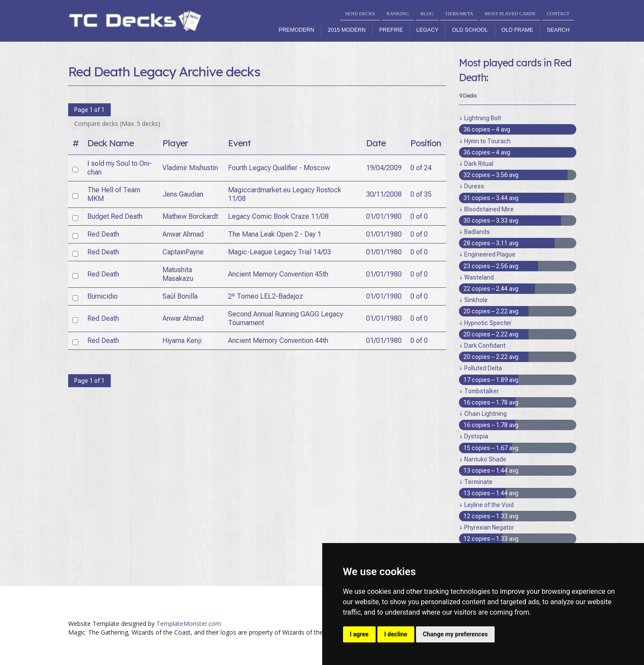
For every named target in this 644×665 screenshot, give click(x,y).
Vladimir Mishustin (190, 168)
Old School (470, 30)
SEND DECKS (360, 13)
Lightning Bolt (483, 118)
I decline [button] (396, 634)
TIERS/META (459, 13)
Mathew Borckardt (190, 216)
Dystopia (476, 436)
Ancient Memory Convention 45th (278, 274)
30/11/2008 (384, 194)
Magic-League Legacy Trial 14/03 (279, 252)
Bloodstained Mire (489, 209)
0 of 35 (421, 194)
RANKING (398, 13)
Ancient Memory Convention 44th (278, 341)
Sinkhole (476, 300)
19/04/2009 (384, 168)
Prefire (391, 30)
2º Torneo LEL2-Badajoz (266, 296)
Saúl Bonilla (180, 296)
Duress (474, 186)
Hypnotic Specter (488, 323)
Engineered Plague (490, 254)
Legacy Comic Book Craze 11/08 (278, 216)
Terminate (478, 482)
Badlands (477, 232)
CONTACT (558, 13)
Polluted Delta (483, 368)
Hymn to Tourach (487, 141)
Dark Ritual (479, 164)
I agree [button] (359, 634)
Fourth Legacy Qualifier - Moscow (279, 168)
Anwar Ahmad (183, 234)
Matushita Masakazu (178, 274)
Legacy (428, 30)
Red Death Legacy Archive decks (164, 72)
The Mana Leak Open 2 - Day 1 (275, 234)
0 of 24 (421, 168)
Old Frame (517, 30)
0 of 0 (419, 216)
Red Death (103, 234)
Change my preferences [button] (455, 634)
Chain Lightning (485, 414)
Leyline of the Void (489, 505)
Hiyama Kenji (182, 341)
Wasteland (479, 277)
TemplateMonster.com (189, 624)
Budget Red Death (115, 216)
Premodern (297, 30)
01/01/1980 (384, 216)
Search (558, 30)
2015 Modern (347, 30)
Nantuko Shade (485, 459)
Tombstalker (482, 391)
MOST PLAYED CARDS (510, 13)
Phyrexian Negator (489, 527)
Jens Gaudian (183, 194)
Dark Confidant (485, 346)
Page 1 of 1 (89, 110)
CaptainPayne (183, 252)
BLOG (427, 13)
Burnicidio (102, 296)
